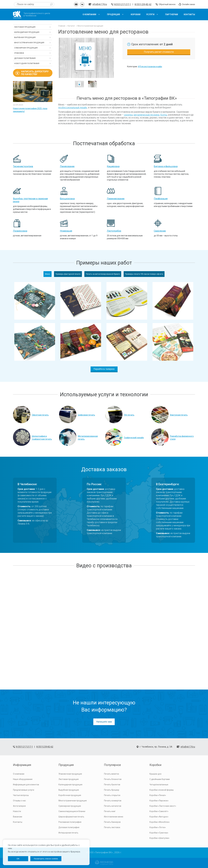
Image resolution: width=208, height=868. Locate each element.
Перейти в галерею (104, 369)
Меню (48, 274)
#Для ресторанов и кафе (150, 67)
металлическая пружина (146, 115)
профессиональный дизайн (73, 108)
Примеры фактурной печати (68, 274)
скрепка (128, 115)
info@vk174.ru (100, 4)
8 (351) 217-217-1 (123, 4)
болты (164, 115)
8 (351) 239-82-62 (143, 4)
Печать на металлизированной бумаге (103, 274)
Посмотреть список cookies (46, 859)
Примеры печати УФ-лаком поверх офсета (144, 274)
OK (18, 859)
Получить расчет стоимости (159, 52)
